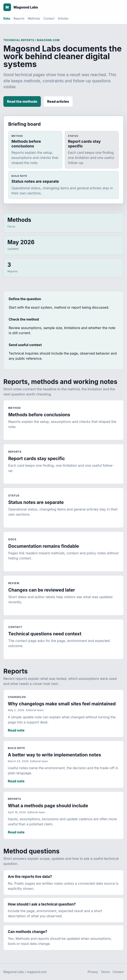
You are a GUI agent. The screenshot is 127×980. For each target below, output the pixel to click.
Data (7, 18)
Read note (16, 730)
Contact (49, 18)
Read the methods (22, 101)
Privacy (93, 972)
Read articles (58, 101)
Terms (105, 972)
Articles (63, 18)
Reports (19, 18)
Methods (34, 18)
